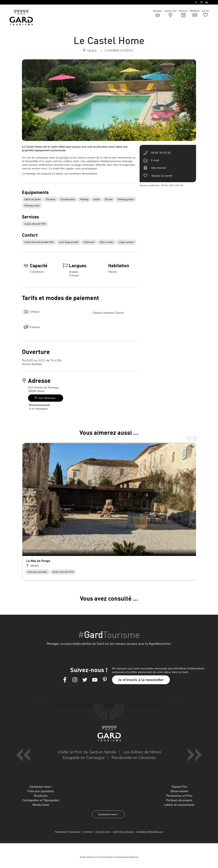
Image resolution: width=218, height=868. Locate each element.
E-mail (155, 160)
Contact (88, 832)
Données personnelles (150, 832)
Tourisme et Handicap (68, 832)
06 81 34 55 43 (161, 153)
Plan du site (103, 832)
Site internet (159, 168)
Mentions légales (123, 832)
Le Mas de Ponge (38, 561)
